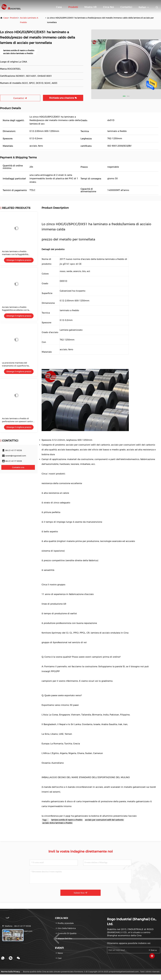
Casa (59, 7)
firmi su (152, 950)
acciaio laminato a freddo (29, 20)
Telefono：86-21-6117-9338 (16, 926)
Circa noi (108, 7)
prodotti (14, 18)
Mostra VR (90, 7)
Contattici (126, 7)
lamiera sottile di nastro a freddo (67, 820)
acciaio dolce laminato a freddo (57, 823)
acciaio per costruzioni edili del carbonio (104, 820)
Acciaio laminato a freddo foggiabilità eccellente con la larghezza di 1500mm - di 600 (16, 310)
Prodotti (73, 7)
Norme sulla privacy (10, 972)
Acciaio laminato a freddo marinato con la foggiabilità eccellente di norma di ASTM (16, 254)
